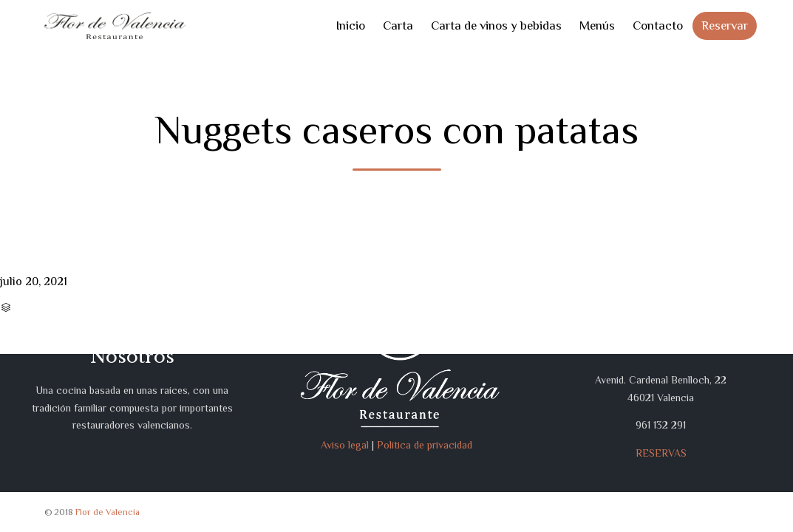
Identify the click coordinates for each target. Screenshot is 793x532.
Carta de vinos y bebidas (496, 25)
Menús (597, 25)
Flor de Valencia (108, 512)
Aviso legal (345, 445)
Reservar (725, 25)
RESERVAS (661, 453)
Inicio (350, 25)
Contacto (658, 25)
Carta (398, 25)
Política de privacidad (425, 445)
